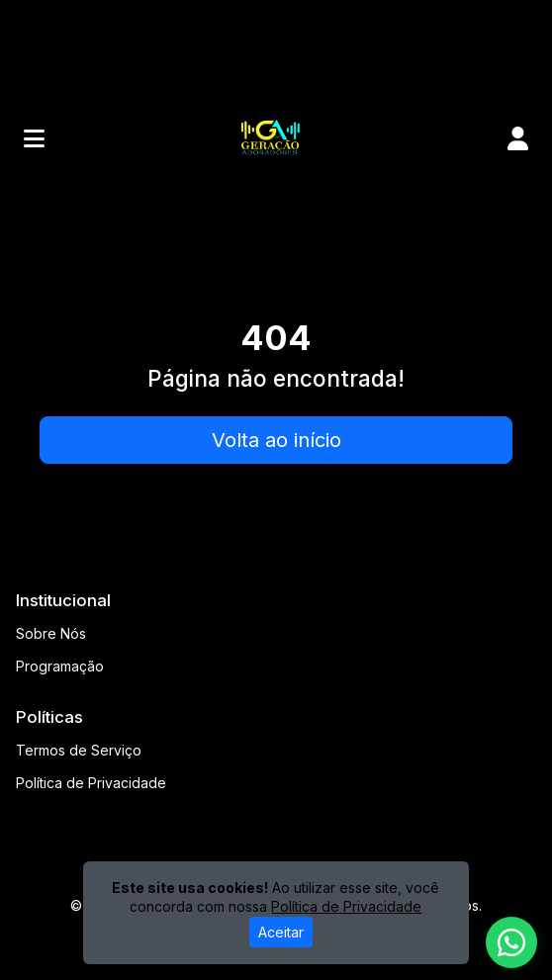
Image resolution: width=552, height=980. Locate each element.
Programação (60, 666)
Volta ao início (276, 440)
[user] (518, 138)
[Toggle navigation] (34, 138)
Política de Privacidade (91, 783)
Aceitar (281, 932)
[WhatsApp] (511, 942)
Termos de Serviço (79, 750)
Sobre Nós (51, 633)
